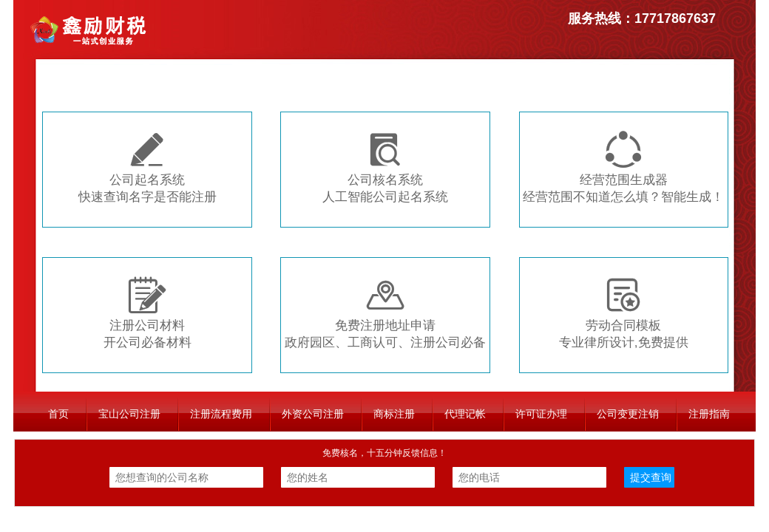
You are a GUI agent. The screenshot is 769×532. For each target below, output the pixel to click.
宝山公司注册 (129, 414)
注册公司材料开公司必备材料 (148, 313)
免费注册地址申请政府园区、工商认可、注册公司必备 (385, 313)
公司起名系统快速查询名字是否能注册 (148, 167)
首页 (58, 414)
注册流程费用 (221, 414)
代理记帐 (465, 414)
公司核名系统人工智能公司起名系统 (385, 167)
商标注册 (394, 414)
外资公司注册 (313, 414)
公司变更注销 (628, 414)
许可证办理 (541, 414)
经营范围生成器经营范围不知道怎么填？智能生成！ (623, 167)
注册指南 (709, 414)
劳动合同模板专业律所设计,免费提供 (624, 313)
